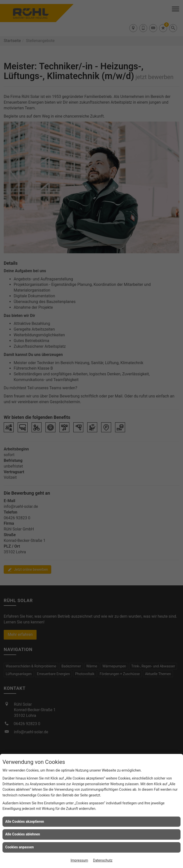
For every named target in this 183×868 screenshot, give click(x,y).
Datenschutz (103, 860)
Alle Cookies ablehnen (23, 834)
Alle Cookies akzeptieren (25, 822)
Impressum (79, 860)
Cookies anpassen (20, 847)
